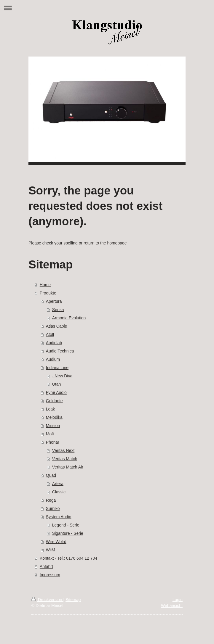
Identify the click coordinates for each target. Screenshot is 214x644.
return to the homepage (105, 243)
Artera (58, 484)
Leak (50, 409)
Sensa (58, 310)
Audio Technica (60, 351)
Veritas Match (65, 459)
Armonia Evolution (69, 318)
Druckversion (47, 600)
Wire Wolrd (56, 542)
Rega (51, 500)
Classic (59, 492)
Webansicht (172, 606)
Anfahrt (46, 566)
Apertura (54, 301)
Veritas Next (63, 450)
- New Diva (62, 376)
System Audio (59, 517)
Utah (57, 384)
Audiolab (54, 343)
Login (178, 600)
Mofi (50, 434)
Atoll (50, 334)
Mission (53, 426)
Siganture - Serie (68, 533)
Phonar (53, 442)
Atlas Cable (57, 326)
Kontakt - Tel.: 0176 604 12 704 (68, 558)
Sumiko (53, 508)
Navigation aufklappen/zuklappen (107, 8)
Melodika (54, 417)
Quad (51, 475)
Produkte (48, 293)
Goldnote (54, 401)
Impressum (50, 575)
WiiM (51, 550)
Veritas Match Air (68, 467)
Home (45, 285)
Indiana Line (57, 368)
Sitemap (73, 600)
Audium (53, 359)
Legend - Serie (66, 525)
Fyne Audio (56, 392)
